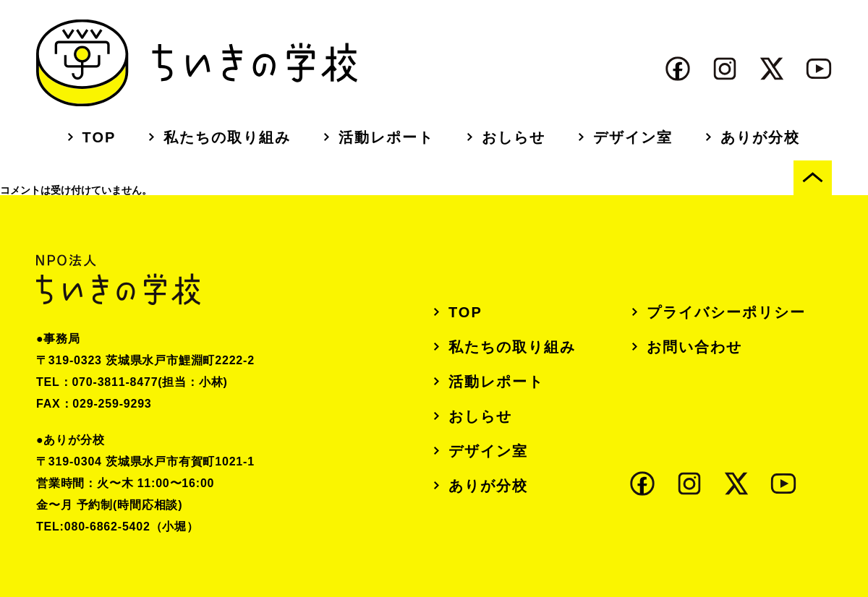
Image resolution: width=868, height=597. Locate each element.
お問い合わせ (694, 347)
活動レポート (386, 137)
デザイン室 (633, 137)
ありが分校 (760, 137)
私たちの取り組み (227, 137)
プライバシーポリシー (726, 312)
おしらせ (514, 137)
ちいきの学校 (197, 63)
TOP (99, 137)
